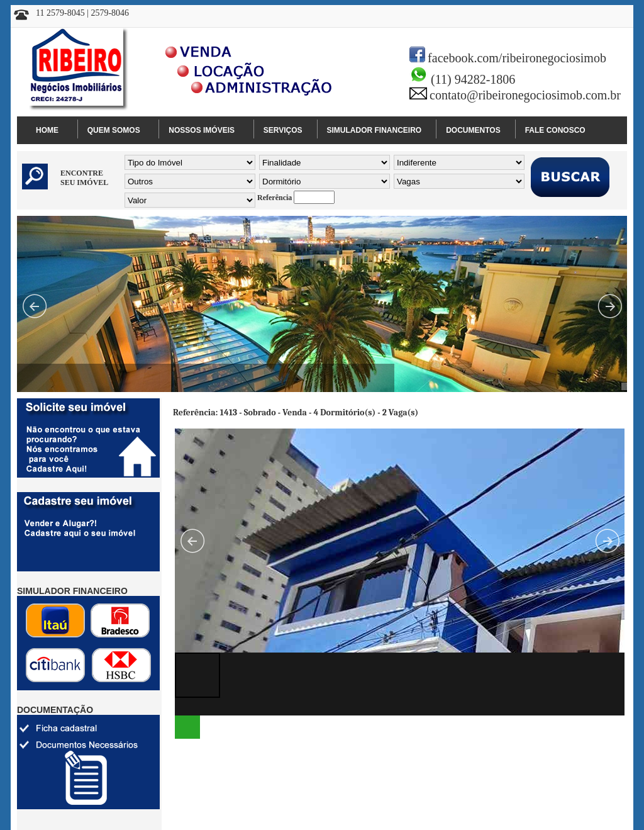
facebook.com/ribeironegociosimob (517, 58)
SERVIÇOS (283, 130)
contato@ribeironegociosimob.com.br (525, 95)
